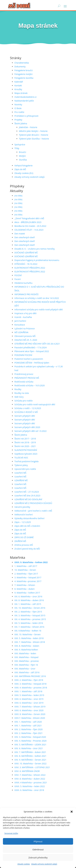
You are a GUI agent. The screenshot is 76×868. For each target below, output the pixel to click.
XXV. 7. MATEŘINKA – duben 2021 (30, 752)
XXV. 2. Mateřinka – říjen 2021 (29, 733)
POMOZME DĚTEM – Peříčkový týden (32, 363)
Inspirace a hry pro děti (26, 313)
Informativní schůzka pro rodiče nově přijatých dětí (39, 310)
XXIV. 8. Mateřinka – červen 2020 (30, 714)
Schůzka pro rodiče (24, 401)
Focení (18, 279)
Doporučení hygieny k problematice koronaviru (37, 260)
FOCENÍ (18, 275)
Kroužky (18, 89)
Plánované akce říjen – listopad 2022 (32, 351)
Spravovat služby (11, 833)
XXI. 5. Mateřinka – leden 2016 (29, 623)
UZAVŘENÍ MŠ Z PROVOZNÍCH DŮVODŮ (33, 503)
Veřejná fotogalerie (24, 166)
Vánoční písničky (22, 507)
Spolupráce (20, 144)
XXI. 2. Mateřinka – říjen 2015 (28, 612)
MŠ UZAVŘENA (21, 332)
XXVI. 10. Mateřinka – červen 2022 (30, 764)
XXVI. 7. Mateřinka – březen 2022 (30, 775)
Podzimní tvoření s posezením (29, 359)
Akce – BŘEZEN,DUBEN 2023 (28, 222)
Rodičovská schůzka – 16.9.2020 (30, 385)
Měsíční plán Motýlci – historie (33, 131)
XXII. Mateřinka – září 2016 (27, 672)
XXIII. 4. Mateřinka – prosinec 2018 (31, 688)
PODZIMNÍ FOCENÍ (23, 355)
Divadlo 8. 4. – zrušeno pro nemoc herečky (35, 249)
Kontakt (18, 86)
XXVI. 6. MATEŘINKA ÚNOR (27, 771)
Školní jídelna (21, 123)
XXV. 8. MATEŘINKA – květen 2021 (30, 756)
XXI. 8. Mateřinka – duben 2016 (29, 600)
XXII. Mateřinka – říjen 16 (26, 665)
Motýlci (22, 156)
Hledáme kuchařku (23, 283)
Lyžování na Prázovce (25, 328)
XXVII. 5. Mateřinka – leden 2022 (30, 786)
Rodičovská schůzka (24, 382)
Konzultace (20, 325)
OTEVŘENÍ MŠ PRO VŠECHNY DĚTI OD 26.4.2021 (37, 344)
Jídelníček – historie (28, 127)
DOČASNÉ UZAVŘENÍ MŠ (26, 253)
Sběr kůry (19, 397)
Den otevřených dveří (25, 237)
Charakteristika (22, 63)
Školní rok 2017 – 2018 (25, 439)
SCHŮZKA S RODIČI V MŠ (26, 412)
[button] (72, 812)
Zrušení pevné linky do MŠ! (27, 549)
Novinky (18, 104)
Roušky (18, 389)
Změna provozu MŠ (24, 545)
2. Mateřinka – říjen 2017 (26, 574)
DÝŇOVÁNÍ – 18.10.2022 (26, 264)
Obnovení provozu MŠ (25, 336)
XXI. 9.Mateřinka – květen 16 (28, 631)
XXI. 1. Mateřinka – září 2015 (28, 604)
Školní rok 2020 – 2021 (25, 446)
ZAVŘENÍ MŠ (20, 541)
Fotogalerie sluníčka (24, 78)
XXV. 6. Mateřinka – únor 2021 (29, 748)
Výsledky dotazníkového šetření (29, 518)
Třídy (17, 148)
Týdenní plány (21, 465)
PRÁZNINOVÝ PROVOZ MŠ (27, 378)
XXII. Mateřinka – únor (25, 669)
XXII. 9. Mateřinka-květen (26, 650)
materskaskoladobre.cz (26, 97)
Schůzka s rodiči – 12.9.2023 (28, 408)
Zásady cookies (24, 864)
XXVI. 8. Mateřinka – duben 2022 (30, 779)
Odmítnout (38, 849)
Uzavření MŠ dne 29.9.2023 (27, 496)
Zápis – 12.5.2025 (23, 522)
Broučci (23, 152)
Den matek (20, 234)
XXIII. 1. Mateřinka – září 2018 (28, 691)
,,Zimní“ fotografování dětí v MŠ (29, 218)
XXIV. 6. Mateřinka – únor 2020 (29, 710)
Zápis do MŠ (20, 169)
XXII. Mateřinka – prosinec (27, 661)
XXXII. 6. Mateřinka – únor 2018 (29, 790)
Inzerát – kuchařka (23, 317)
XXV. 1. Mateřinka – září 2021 (28, 726)
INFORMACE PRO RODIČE (27, 294)
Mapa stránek (21, 93)
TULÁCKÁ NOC (21, 458)
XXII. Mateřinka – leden (25, 653)
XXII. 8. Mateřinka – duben (27, 646)
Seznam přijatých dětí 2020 (27, 427)
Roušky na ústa (22, 393)
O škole (18, 108)
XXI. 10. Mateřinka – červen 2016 (30, 608)
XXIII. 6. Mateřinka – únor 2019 (29, 699)
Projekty (18, 120)
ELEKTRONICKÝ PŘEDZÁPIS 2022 (30, 268)
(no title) (18, 196)
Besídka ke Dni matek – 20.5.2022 (30, 226)
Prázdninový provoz (24, 374)
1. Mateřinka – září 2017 (26, 566)
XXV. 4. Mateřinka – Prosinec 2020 (30, 741)
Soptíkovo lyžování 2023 (26, 454)
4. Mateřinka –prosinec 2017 (28, 581)
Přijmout (38, 841)
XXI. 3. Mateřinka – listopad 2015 (30, 615)
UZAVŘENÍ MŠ (21, 480)
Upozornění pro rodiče (25, 469)
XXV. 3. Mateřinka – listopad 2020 (30, 737)
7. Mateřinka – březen (25, 585)
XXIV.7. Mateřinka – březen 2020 (30, 718)
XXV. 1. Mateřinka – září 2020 (28, 722)
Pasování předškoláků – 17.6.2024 (31, 347)
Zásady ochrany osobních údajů (44, 864)
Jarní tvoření (20, 321)
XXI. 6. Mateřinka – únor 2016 (28, 596)
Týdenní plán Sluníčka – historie (34, 139)
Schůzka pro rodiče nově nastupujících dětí (35, 404)
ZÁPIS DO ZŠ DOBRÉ (24, 537)
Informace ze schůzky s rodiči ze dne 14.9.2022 (37, 298)
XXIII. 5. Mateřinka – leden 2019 (29, 695)
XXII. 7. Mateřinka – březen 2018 (30, 642)
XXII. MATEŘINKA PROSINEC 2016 (30, 676)
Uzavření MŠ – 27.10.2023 (27, 492)
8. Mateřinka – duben (25, 589)
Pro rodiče (19, 112)
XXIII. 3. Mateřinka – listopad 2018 (30, 684)
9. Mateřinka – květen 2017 (27, 593)
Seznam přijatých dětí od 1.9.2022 (31, 431)
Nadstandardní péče (24, 101)
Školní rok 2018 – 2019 (25, 442)
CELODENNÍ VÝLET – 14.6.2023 (29, 230)
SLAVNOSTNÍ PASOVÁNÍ (26, 450)
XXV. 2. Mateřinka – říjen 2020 (29, 729)
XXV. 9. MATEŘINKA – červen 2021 (30, 760)
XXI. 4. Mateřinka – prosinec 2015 (30, 619)
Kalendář (19, 82)
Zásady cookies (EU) (24, 173)
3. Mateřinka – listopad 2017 (28, 577)
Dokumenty (20, 67)
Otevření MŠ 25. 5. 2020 (26, 340)
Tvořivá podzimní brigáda (27, 461)
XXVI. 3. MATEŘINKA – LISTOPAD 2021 (32, 767)
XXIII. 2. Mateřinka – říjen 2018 (29, 680)
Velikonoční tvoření (24, 515)
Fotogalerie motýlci (24, 74)
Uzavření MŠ (20, 473)
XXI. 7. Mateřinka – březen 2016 (29, 627)
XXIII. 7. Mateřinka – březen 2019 (30, 707)
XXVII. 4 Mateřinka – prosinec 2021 (31, 782)
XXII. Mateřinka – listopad (26, 657)
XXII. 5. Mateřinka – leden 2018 (29, 638)
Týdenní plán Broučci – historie (34, 135)
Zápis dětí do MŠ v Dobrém (27, 526)
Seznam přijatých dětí (25, 416)
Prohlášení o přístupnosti (26, 116)
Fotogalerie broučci (24, 70)
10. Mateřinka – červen (25, 570)
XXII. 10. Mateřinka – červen (28, 634)
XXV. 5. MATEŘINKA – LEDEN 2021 (30, 745)
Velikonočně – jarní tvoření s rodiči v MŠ (33, 511)
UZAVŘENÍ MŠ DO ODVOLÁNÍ (28, 499)
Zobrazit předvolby (38, 857)
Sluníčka (23, 160)
